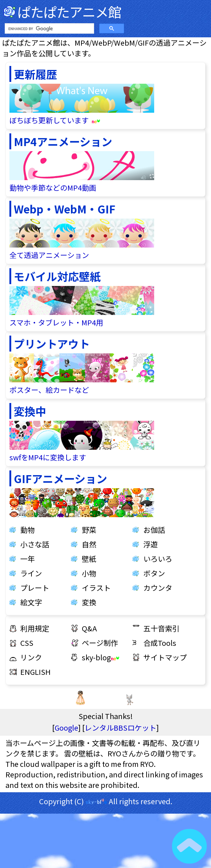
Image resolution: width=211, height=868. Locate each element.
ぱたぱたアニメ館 (69, 12)
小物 (89, 573)
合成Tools (160, 643)
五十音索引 (161, 628)
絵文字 (31, 602)
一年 (28, 559)
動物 (28, 530)
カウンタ (158, 588)
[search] (49, 29)
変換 (89, 602)
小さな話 (35, 544)
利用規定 (35, 628)
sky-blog (101, 657)
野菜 (89, 530)
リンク (31, 657)
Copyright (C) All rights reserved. (106, 801)
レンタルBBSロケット (121, 728)
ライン (31, 573)
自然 (89, 544)
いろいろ (158, 559)
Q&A (89, 628)
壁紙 (89, 559)
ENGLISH (35, 672)
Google (66, 728)
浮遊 (151, 544)
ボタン (154, 573)
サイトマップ (165, 657)
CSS (27, 643)
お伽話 (154, 530)
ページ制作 (100, 643)
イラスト (96, 588)
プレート (35, 588)
